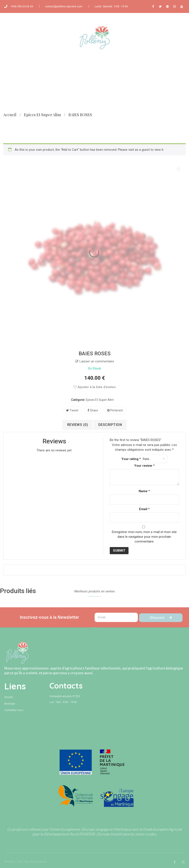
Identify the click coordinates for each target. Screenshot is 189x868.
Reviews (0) (77, 425)
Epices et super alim (42, 115)
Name (144, 491)
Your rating (131, 459)
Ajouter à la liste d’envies (95, 387)
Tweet (72, 410)
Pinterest (115, 410)
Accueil (10, 115)
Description (110, 425)
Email (144, 509)
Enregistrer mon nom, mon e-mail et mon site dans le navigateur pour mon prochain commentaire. (144, 537)
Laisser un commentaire (97, 361)
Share (93, 410)
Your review (144, 466)
